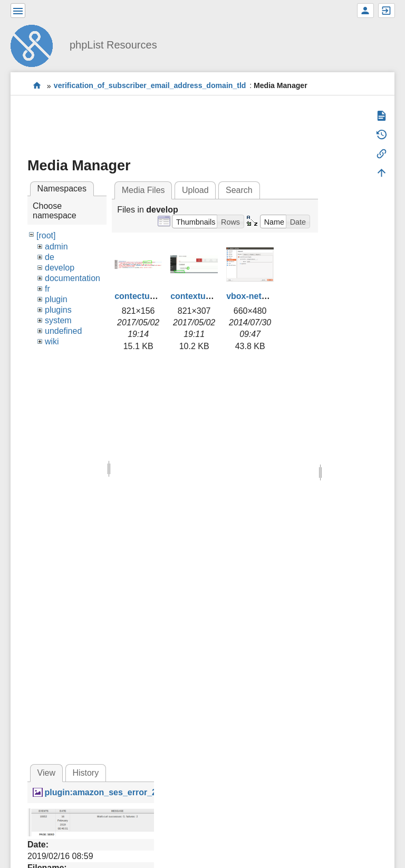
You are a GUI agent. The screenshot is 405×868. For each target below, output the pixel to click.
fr (47, 289)
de (50, 257)
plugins (58, 310)
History (85, 773)
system (58, 320)
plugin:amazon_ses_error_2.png (109, 792)
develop (60, 268)
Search (239, 190)
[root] (46, 235)
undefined (63, 331)
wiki (52, 341)
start (37, 86)
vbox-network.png (263, 296)
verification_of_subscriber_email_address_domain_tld (150, 86)
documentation (73, 278)
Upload (195, 190)
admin (56, 247)
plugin (56, 299)
